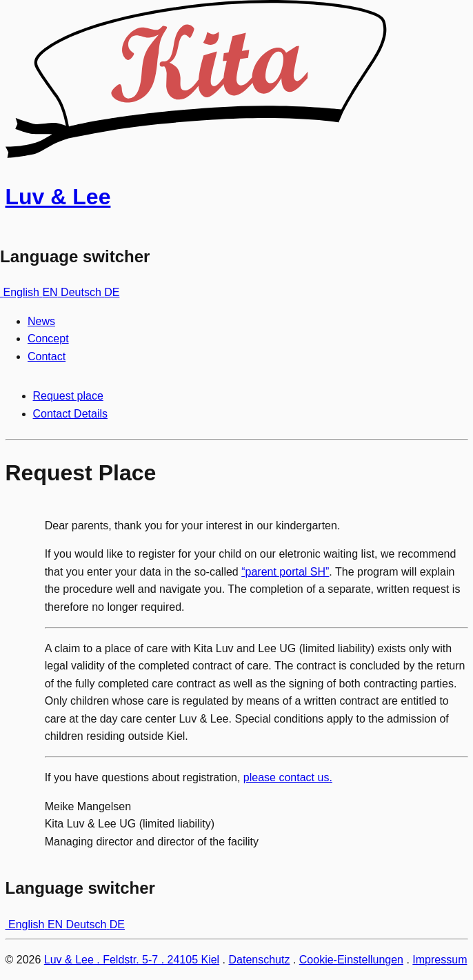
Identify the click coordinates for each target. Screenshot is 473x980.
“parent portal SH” (285, 572)
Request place (68, 396)
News (41, 321)
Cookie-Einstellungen (351, 960)
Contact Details (71, 414)
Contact (47, 356)
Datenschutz (260, 960)
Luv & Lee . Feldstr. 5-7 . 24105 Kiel (132, 960)
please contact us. (288, 777)
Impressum (440, 960)
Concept (48, 339)
